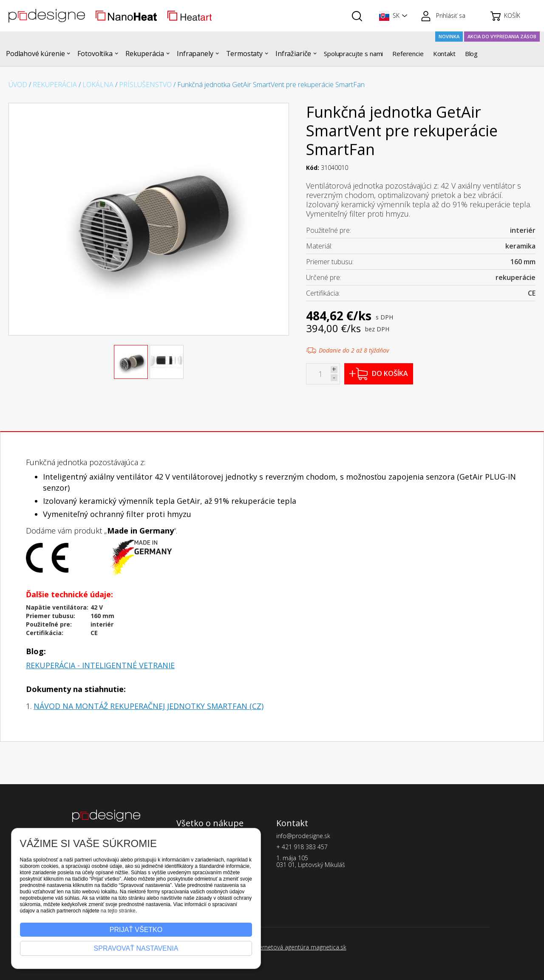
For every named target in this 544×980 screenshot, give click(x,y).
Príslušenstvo (145, 85)
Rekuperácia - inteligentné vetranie (100, 665)
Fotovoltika (95, 54)
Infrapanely (195, 54)
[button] (391, 16)
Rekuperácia (145, 54)
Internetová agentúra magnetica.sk (299, 947)
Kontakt (444, 54)
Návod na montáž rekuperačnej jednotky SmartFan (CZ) (149, 706)
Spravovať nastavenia (136, 948)
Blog (471, 54)
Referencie (408, 54)
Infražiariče (293, 54)
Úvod (18, 85)
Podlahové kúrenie (35, 54)
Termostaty (245, 54)
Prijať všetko (136, 930)
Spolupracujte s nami (353, 54)
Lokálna (98, 85)
